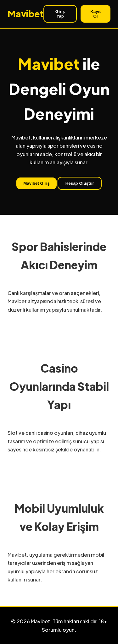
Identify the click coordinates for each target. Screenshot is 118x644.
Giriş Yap (60, 14)
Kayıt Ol (96, 14)
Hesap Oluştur (80, 183)
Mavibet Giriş (37, 183)
